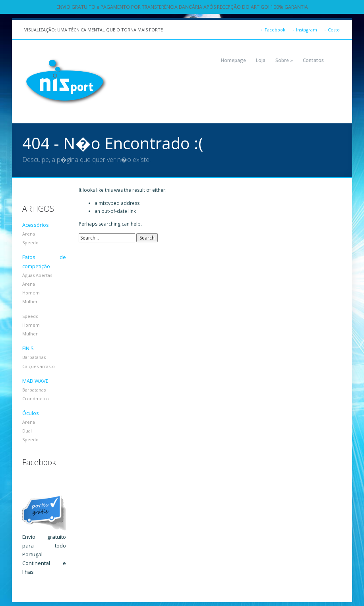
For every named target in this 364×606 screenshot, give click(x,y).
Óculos (31, 413)
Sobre (284, 60)
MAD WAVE (35, 381)
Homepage (233, 60)
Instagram (304, 30)
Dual (27, 431)
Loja (261, 60)
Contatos (313, 60)
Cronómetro (36, 398)
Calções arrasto (39, 366)
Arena (29, 234)
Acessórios (36, 225)
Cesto (331, 30)
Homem (31, 293)
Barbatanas (34, 357)
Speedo (30, 243)
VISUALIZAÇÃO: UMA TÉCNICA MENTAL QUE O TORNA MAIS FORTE (94, 30)
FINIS (28, 348)
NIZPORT (66, 82)
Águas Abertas (37, 275)
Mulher (30, 301)
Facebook (272, 30)
